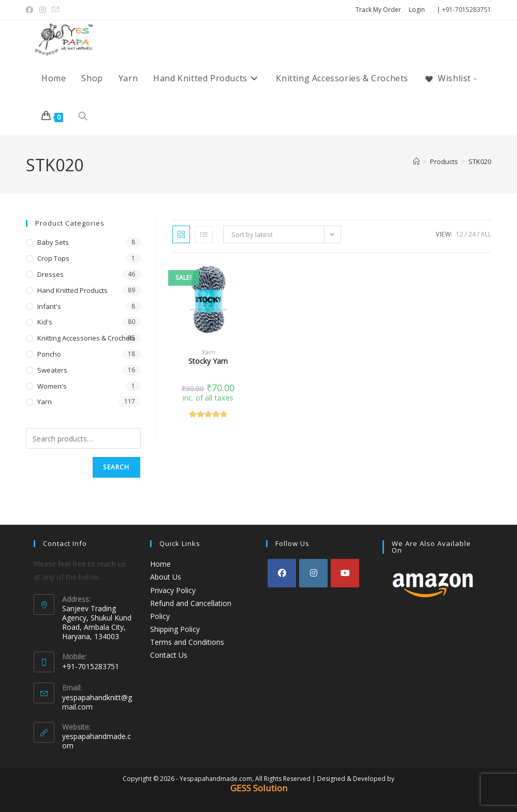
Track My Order (378, 10)
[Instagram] (313, 573)
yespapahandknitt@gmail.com (97, 702)
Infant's (49, 306)
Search (116, 467)
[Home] (416, 161)
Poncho (49, 354)
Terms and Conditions (187, 642)
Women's (52, 386)
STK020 (480, 161)
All (486, 234)
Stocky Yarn (208, 361)
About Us (166, 577)
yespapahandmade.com (97, 741)
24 (472, 234)
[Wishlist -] (450, 78)
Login (417, 10)
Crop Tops (53, 258)
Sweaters (52, 370)
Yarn (208, 352)
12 (460, 234)
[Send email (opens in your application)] (55, 10)
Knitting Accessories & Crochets (86, 338)
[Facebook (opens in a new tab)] (31, 10)
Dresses (50, 274)
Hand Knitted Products (72, 290)
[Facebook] (282, 573)
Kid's (45, 322)
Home (160, 564)
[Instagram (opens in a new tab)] (42, 10)
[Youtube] (345, 573)
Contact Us (169, 655)
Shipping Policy (175, 629)
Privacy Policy (173, 590)
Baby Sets (53, 242)
